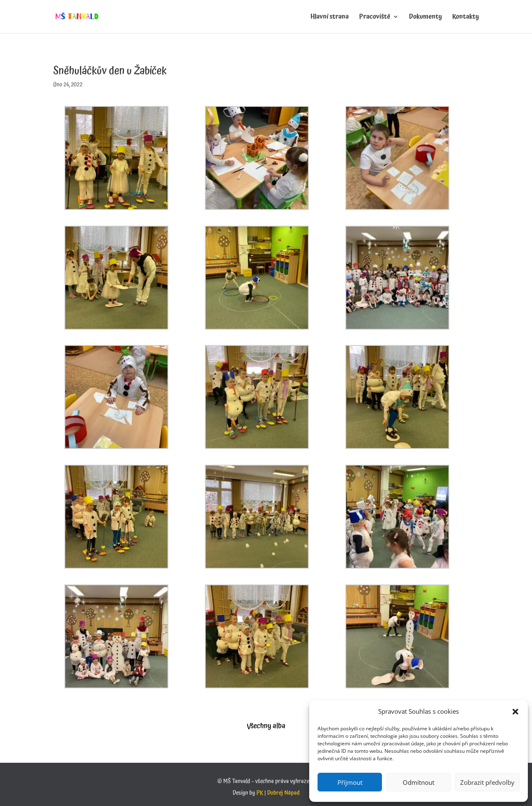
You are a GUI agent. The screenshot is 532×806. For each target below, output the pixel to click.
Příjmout (350, 782)
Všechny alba (266, 726)
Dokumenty (425, 18)
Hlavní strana (330, 18)
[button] (515, 712)
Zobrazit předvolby (487, 782)
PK (260, 793)
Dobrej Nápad (283, 793)
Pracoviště (375, 18)
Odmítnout (419, 782)
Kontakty (465, 18)
